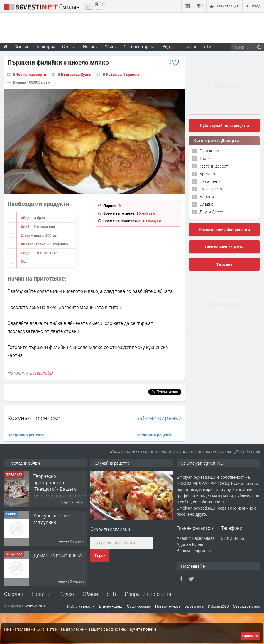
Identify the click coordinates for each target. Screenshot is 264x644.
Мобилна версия (81, 606)
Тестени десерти (31, 74)
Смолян (14, 594)
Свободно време (140, 47)
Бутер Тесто (211, 189)
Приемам (250, 636)
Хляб (26, 227)
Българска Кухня (76, 74)
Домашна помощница (58, 555)
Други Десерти (214, 212)
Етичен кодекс (111, 606)
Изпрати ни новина (148, 594)
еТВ (111, 594)
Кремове (208, 174)
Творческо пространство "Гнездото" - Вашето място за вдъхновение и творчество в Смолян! (60, 489)
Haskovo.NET (35, 606)
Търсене (225, 264)
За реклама (194, 606)
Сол (24, 261)
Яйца (26, 218)
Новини (90, 47)
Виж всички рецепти (224, 247)
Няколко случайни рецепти (224, 230)
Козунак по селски (34, 418)
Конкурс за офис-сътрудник (52, 519)
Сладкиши (209, 151)
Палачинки (210, 181)
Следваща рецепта (154, 435)
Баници (207, 197)
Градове (189, 47)
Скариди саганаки (110, 529)
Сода (26, 253)
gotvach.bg (41, 373)
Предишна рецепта (26, 435)
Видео (67, 594)
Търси (100, 556)
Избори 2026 (218, 606)
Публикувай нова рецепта (224, 125)
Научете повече (142, 629)
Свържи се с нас (246, 606)
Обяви (90, 594)
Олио (26, 235)
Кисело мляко (34, 244)
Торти (205, 158)
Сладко (207, 204)
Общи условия (139, 606)
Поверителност (168, 606)
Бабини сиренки (159, 418)
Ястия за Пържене (123, 74)
